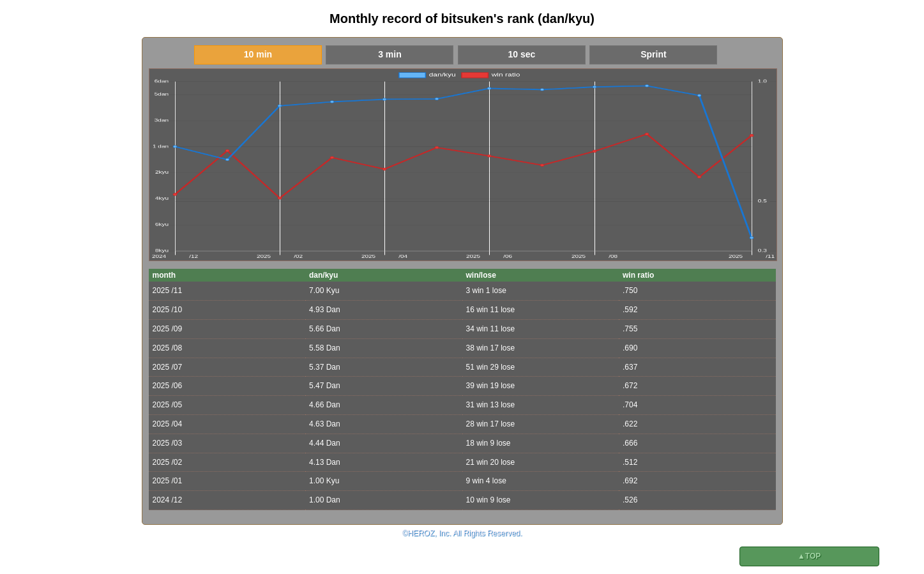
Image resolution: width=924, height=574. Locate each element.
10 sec (522, 54)
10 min (258, 54)
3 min (390, 54)
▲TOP (809, 556)
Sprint (653, 54)
